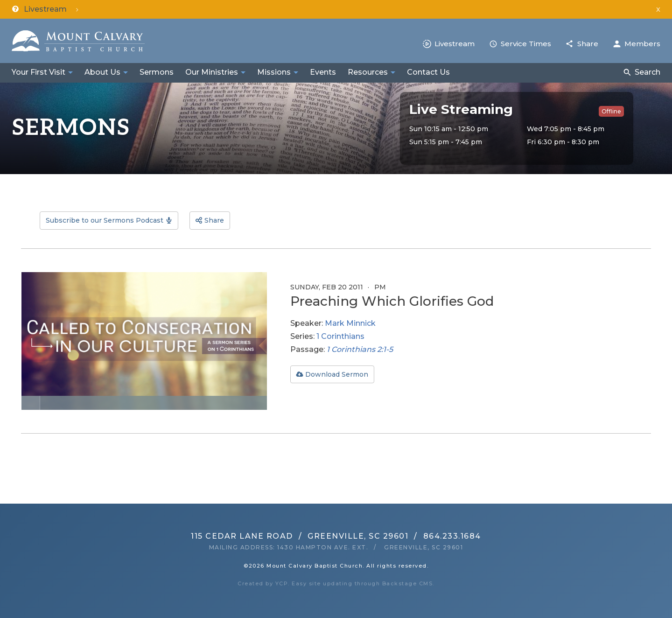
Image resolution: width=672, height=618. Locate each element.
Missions (274, 72)
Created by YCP (263, 583)
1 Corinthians (340, 336)
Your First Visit (38, 72)
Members (642, 44)
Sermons (157, 72)
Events (323, 72)
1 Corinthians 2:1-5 (360, 349)
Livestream (455, 44)
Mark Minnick (350, 323)
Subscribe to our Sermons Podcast (105, 220)
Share (588, 44)
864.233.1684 (452, 536)
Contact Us (428, 72)
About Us (102, 72)
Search (647, 72)
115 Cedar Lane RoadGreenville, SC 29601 (300, 536)
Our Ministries (212, 72)
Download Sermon (337, 374)
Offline (611, 111)
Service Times (526, 44)
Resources (368, 72)
